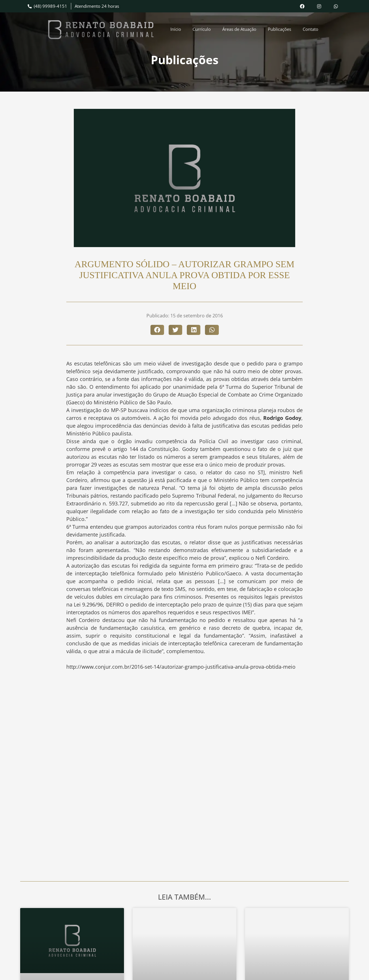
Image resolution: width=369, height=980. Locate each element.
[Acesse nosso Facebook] (303, 6)
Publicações (279, 29)
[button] (157, 330)
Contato (310, 29)
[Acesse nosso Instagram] (320, 6)
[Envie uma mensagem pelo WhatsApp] (337, 6)
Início (176, 29)
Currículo (202, 29)
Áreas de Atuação (239, 29)
